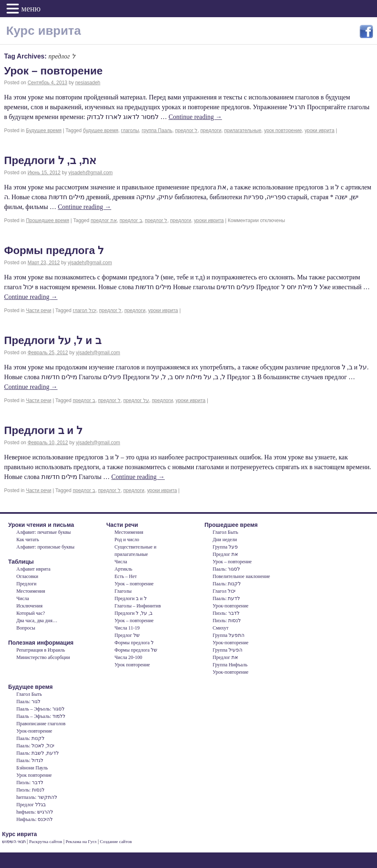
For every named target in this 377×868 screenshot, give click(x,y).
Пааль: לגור (28, 702)
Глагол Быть (225, 532)
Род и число (127, 540)
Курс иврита (44, 30)
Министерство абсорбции (43, 657)
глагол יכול (85, 310)
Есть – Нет (126, 576)
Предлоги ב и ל (43, 430)
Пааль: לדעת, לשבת (38, 753)
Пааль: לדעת (226, 598)
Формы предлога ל (54, 250)
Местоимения (31, 591)
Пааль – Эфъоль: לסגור (40, 709)
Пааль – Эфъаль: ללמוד (41, 716)
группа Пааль (157, 130)
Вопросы (26, 628)
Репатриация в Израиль (41, 650)
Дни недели (225, 540)
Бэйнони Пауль (32, 768)
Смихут (221, 628)
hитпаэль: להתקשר (37, 797)
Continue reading (195, 117)
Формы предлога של (136, 650)
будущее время (101, 130)
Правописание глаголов (41, 724)
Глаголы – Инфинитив (138, 606)
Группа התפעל (229, 635)
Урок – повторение (53, 71)
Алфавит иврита (33, 569)
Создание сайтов (116, 841)
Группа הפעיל (228, 650)
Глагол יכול (224, 591)
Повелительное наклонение (241, 576)
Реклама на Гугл (81, 841)
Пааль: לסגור (226, 569)
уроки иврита (320, 130)
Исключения (29, 606)
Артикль (123, 569)
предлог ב (131, 220)
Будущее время (44, 130)
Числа (23, 598)
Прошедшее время (47, 220)
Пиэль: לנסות (227, 621)
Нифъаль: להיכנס (35, 819)
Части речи (38, 310)
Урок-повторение (231, 606)
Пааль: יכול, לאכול (35, 746)
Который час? (31, 613)
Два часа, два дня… (37, 621)
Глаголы (123, 591)
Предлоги (26, 584)
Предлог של (127, 635)
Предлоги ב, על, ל (134, 613)
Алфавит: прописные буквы (45, 547)
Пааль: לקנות (227, 584)
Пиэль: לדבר (226, 613)
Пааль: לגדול (30, 760)
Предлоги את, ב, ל (50, 160)
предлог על (136, 400)
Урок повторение (132, 665)
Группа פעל (225, 547)
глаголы (130, 130)
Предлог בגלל (31, 805)
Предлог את (225, 554)
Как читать (28, 540)
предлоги (211, 130)
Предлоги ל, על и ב (53, 340)
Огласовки (27, 576)
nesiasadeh (88, 83)
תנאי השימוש (14, 841)
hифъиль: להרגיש (35, 812)
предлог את (104, 220)
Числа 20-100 (128, 657)
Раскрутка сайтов (46, 841)
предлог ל (186, 130)
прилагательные (243, 130)
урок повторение (283, 130)
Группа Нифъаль (230, 665)
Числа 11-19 (127, 628)
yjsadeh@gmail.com (90, 173)
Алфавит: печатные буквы (44, 532)
